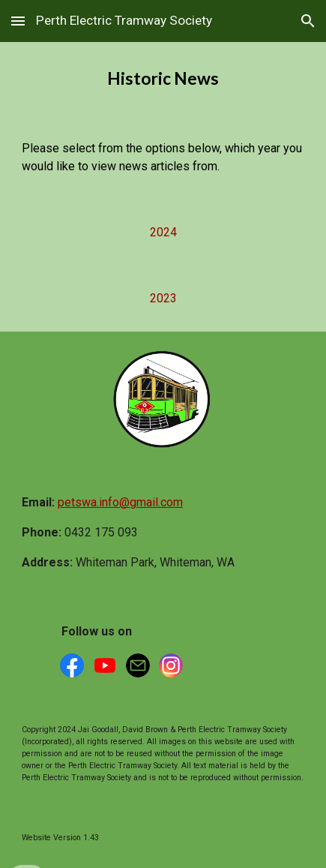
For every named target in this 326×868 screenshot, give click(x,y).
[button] (18, 21)
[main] (163, 79)
